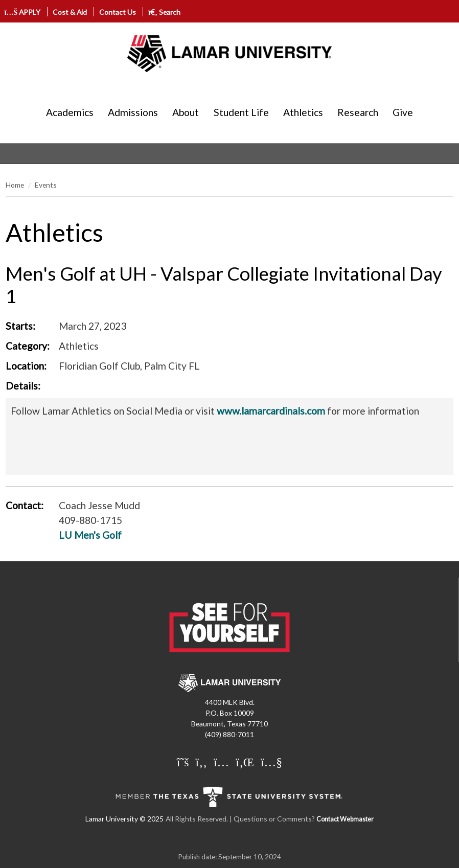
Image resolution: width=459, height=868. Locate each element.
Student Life (241, 112)
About (186, 112)
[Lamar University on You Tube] (271, 763)
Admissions (133, 112)
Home (15, 185)
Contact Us (118, 12)
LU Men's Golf (90, 535)
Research (358, 112)
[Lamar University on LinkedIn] (245, 763)
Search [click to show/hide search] (164, 12)
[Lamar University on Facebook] (201, 763)
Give (403, 112)
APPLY (23, 12)
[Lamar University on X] (183, 763)
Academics (70, 112)
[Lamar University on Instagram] (221, 763)
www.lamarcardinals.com (271, 411)
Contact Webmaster (345, 819)
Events (46, 185)
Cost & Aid (70, 12)
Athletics (303, 112)
